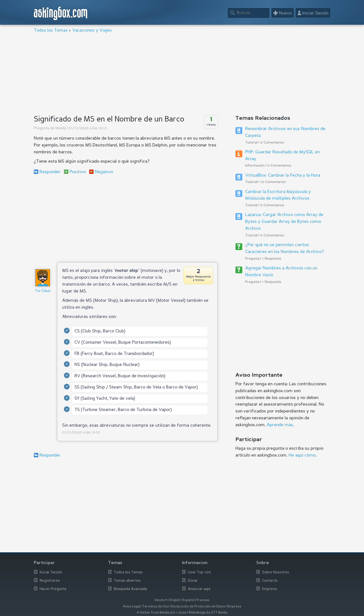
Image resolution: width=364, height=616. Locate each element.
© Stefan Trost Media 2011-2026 (162, 613)
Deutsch (161, 600)
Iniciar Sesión (51, 573)
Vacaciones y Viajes (92, 30)
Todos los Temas (51, 30)
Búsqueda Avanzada (130, 589)
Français (203, 600)
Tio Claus (43, 291)
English (175, 600)
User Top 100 (199, 573)
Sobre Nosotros (276, 573)
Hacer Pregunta (53, 589)
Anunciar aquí (199, 589)
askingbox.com (61, 13)
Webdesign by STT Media (208, 613)
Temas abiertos (127, 581)
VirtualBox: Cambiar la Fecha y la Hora (283, 175)
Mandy (61, 128)
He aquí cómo (302, 455)
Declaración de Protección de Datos (198, 607)
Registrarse (50, 581)
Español (189, 600)
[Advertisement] (181, 74)
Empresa (269, 589)
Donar (193, 581)
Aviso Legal (132, 607)
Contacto (270, 581)
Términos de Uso (156, 607)
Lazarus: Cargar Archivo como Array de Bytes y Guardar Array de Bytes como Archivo (284, 222)
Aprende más (280, 425)
